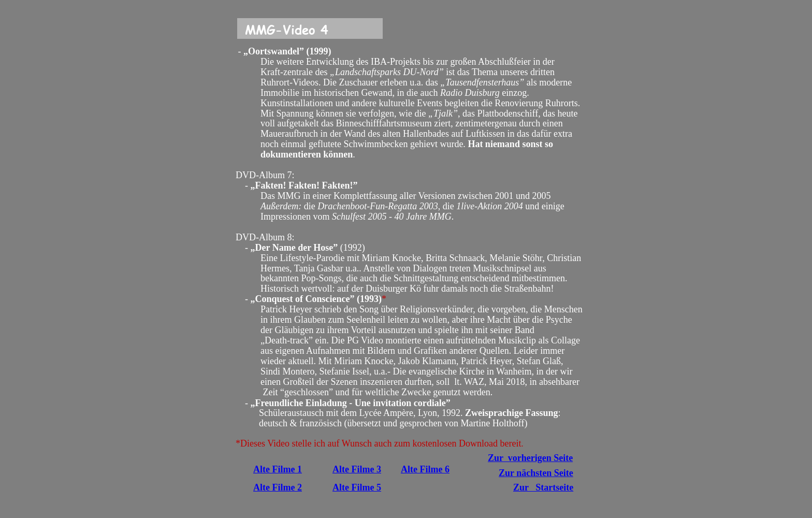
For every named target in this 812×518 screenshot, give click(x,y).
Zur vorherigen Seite (530, 458)
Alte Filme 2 (278, 487)
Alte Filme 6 (425, 469)
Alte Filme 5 (357, 487)
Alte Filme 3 (357, 469)
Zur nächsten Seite (536, 473)
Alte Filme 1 (278, 469)
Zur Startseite (543, 487)
